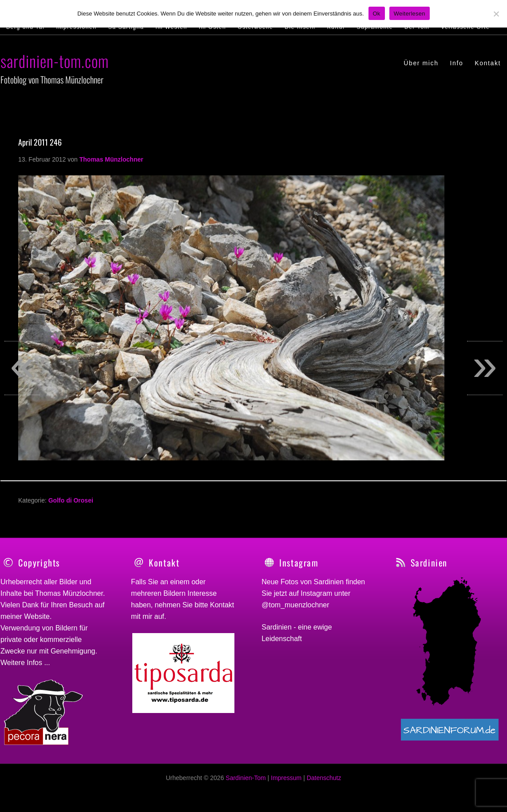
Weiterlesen (410, 14)
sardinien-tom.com (55, 61)
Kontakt (222, 605)
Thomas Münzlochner (69, 593)
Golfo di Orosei (71, 500)
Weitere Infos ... (25, 663)
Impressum (286, 783)
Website (37, 616)
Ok (377, 14)
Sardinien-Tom (246, 783)
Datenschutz (324, 783)
